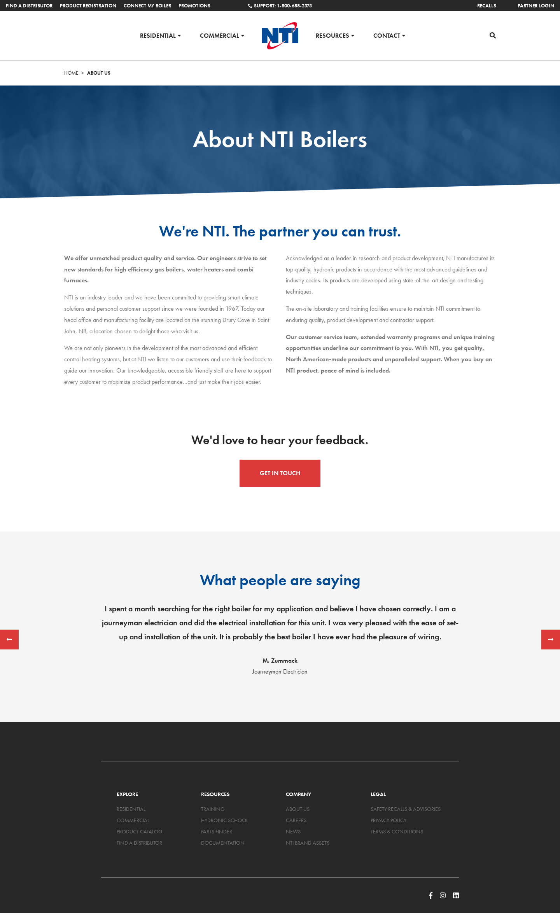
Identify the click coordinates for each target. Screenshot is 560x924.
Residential (158, 35)
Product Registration (88, 6)
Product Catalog (140, 831)
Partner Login (536, 6)
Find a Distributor (29, 6)
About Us (298, 809)
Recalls (487, 6)
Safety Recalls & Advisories (406, 809)
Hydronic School (225, 820)
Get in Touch (280, 473)
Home (71, 73)
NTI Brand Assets (308, 843)
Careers (296, 820)
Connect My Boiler (147, 6)
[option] (280, 640)
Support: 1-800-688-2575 (280, 6)
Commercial (220, 35)
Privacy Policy (388, 820)
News (293, 831)
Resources (332, 35)
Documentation (223, 843)
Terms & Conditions (397, 831)
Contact (387, 35)
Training (213, 809)
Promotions (194, 6)
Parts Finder (217, 831)
